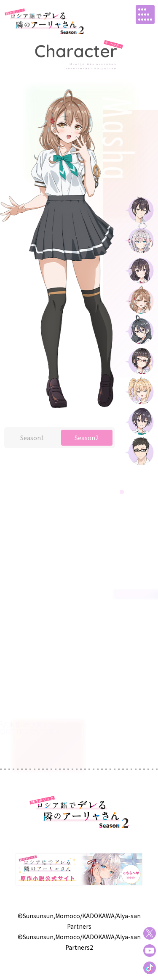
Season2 (87, 455)
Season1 (32, 455)
